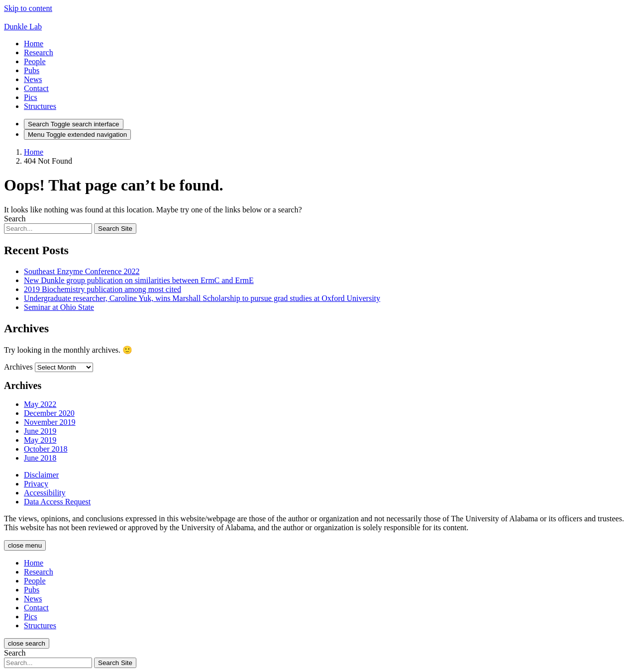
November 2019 (50, 422)
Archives (18, 367)
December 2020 (49, 413)
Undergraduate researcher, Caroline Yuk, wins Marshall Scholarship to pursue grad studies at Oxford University (202, 298)
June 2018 (40, 458)
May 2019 (40, 440)
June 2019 (40, 431)
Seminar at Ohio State (59, 307)
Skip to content (28, 8)
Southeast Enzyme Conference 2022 (82, 271)
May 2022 (40, 404)
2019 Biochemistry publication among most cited (103, 289)
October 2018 (46, 449)
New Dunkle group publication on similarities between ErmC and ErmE (139, 280)
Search (15, 219)
